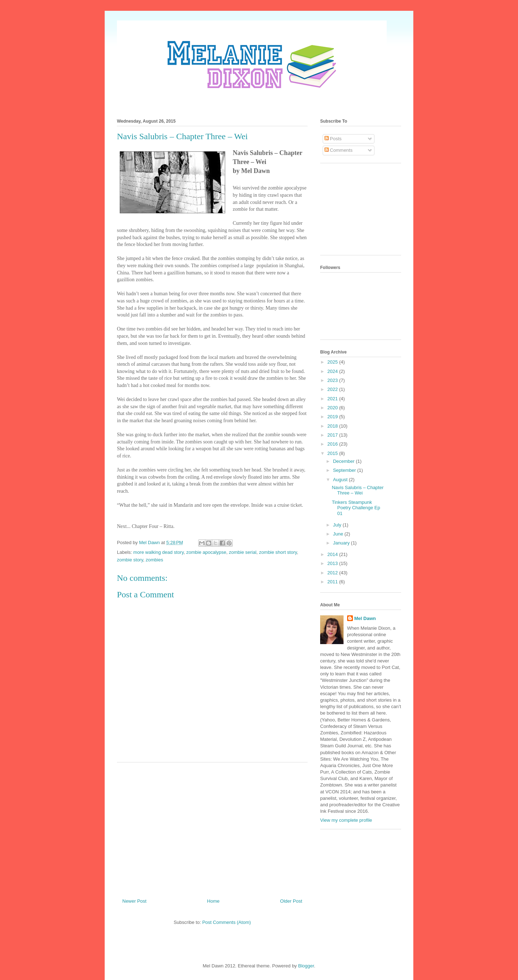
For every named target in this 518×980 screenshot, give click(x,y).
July (338, 525)
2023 (333, 380)
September (345, 470)
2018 (333, 426)
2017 (333, 435)
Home (213, 901)
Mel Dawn (365, 618)
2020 (333, 408)
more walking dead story (159, 552)
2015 (333, 453)
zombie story (130, 560)
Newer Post (134, 901)
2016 (333, 444)
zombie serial (243, 552)
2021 (333, 399)
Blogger (306, 966)
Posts (333, 139)
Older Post (291, 901)
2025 (333, 362)
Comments (338, 150)
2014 (333, 554)
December (345, 461)
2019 (333, 417)
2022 (333, 389)
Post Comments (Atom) (226, 922)
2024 (333, 371)
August (341, 480)
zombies (154, 560)
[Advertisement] (212, 828)
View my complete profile (346, 820)
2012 (333, 573)
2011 (333, 582)
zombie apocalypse (206, 552)
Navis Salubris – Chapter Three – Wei (358, 490)
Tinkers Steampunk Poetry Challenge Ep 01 (356, 508)
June (339, 534)
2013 (333, 563)
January (342, 543)
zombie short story (278, 552)
